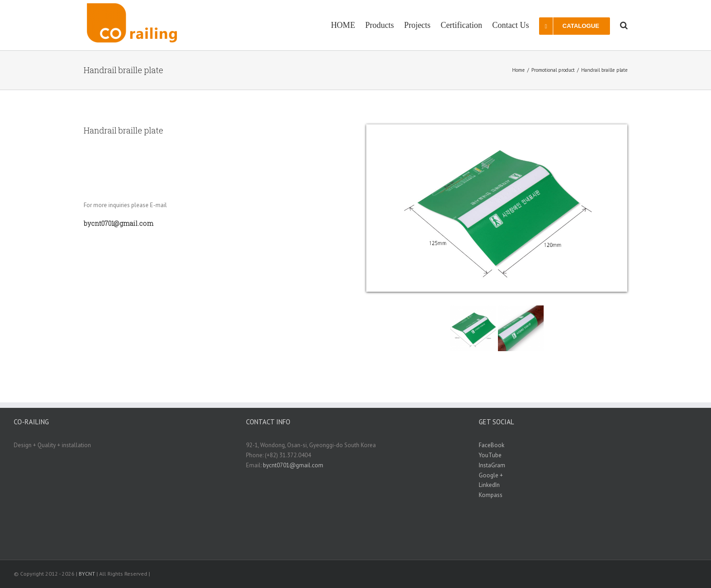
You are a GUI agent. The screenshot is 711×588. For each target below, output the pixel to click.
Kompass (491, 495)
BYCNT (87, 574)
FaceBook (492, 445)
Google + (491, 475)
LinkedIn (489, 485)
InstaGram (492, 465)
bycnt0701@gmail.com (293, 465)
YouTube (490, 455)
